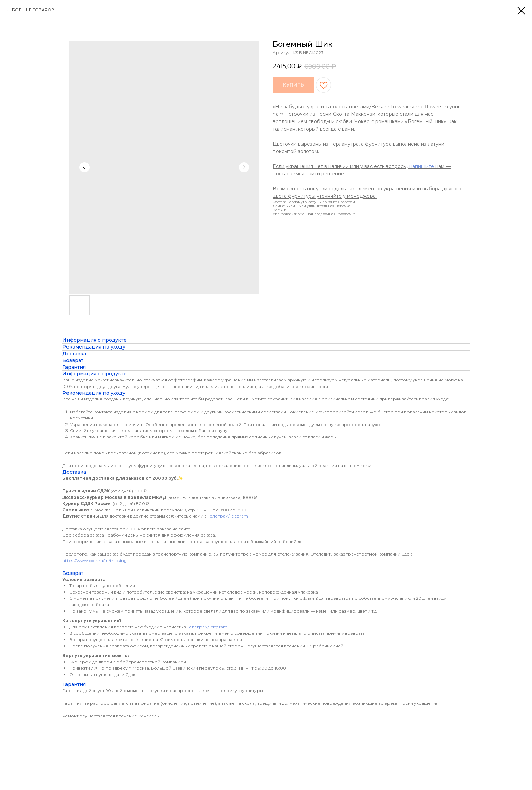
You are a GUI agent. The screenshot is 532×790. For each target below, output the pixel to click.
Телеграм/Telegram (228, 516)
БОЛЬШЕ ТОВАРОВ (33, 10)
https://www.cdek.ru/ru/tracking (94, 560)
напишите (422, 166)
